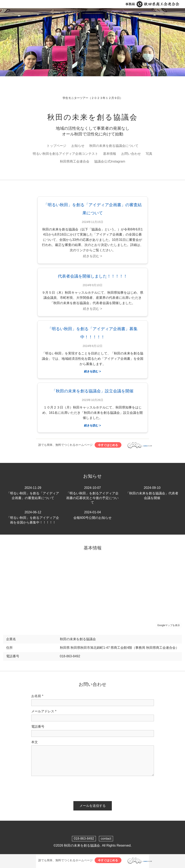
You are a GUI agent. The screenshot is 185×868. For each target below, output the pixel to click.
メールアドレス (44, 711)
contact (106, 839)
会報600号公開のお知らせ (93, 515)
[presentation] (62, 787)
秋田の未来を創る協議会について (114, 146)
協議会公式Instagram (110, 161)
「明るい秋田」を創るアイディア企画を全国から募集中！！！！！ (33, 517)
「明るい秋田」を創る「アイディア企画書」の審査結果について (33, 493)
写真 (149, 154)
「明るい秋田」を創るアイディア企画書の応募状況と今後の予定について (93, 495)
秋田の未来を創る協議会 (92, 117)
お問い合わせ (131, 154)
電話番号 (38, 727)
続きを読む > (93, 256)
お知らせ (78, 146)
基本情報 (110, 154)
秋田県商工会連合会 (75, 161)
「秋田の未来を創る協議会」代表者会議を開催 (152, 493)
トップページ (56, 146)
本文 (35, 742)
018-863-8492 (84, 839)
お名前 (37, 696)
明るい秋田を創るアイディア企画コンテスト (65, 154)
